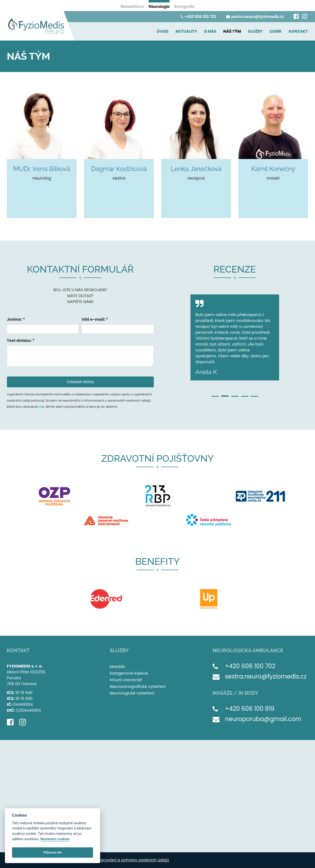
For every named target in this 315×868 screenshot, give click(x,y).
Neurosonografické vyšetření (138, 687)
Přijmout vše (53, 852)
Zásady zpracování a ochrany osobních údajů (124, 860)
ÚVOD (168, 31)
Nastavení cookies (55, 839)
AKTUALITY (191, 31)
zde (41, 407)
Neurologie (159, 7)
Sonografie (184, 7)
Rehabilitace (132, 7)
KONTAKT (299, 31)
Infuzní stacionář (126, 680)
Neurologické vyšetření (132, 693)
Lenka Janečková (196, 169)
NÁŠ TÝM (235, 31)
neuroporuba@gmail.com (263, 719)
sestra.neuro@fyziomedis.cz (255, 17)
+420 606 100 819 (250, 709)
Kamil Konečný (273, 169)
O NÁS (214, 31)
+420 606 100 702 (198, 17)
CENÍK (277, 31)
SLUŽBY (257, 31)
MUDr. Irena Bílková (42, 169)
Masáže (117, 667)
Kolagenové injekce (129, 673)
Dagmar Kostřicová (119, 169)
